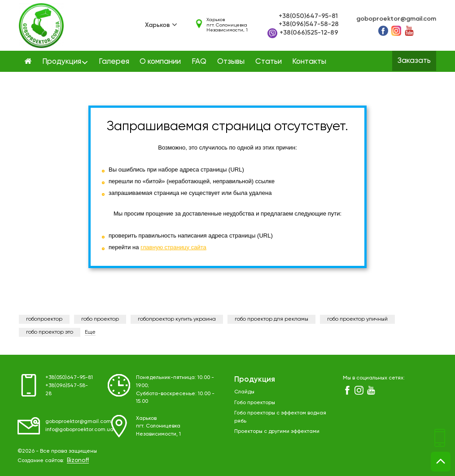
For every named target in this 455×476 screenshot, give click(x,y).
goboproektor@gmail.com (396, 19)
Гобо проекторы (255, 403)
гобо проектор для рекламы (271, 319)
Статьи (269, 62)
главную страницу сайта (173, 247)
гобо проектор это (50, 332)
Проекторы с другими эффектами (277, 432)
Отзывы (231, 62)
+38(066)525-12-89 (303, 33)
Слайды (244, 392)
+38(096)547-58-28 (309, 24)
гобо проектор (100, 319)
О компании (160, 62)
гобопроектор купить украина (177, 319)
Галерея (114, 62)
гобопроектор (44, 319)
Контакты (309, 62)
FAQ (199, 62)
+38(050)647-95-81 (308, 16)
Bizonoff (78, 461)
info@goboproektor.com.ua (79, 430)
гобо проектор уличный (357, 319)
